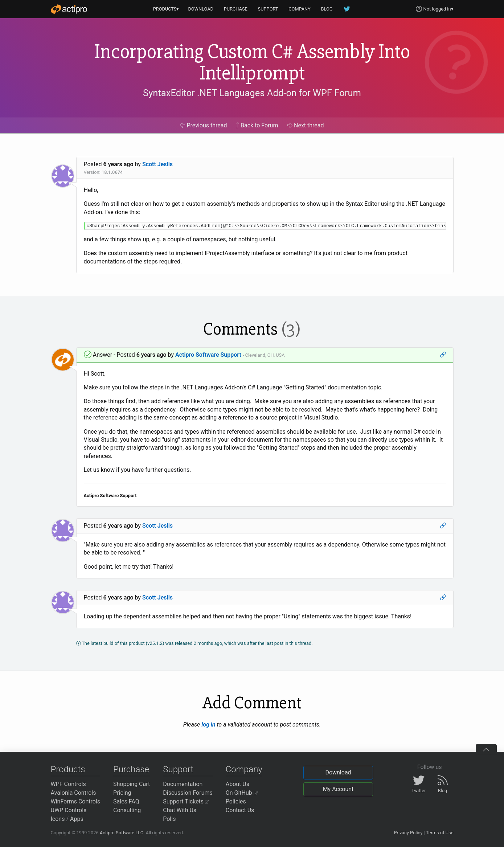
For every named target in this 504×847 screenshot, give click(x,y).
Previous (203, 125)
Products (68, 769)
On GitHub (242, 793)
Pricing (122, 793)
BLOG (327, 9)
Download (338, 772)
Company (244, 769)
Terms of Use (440, 833)
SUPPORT (268, 9)
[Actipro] (69, 9)
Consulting (127, 810)
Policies (236, 801)
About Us (237, 784)
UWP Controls (69, 810)
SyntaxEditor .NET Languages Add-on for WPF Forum (252, 93)
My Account (338, 789)
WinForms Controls (76, 801)
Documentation (183, 784)
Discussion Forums (188, 793)
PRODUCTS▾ (166, 9)
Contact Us (240, 810)
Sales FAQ (126, 801)
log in (208, 725)
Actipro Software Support (208, 355)
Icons (58, 819)
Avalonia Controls (73, 793)
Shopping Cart (132, 784)
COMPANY (300, 9)
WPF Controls (68, 784)
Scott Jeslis (157, 164)
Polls (169, 819)
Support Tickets (186, 801)
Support (178, 769)
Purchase (131, 769)
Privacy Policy (408, 833)
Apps (77, 819)
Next (306, 125)
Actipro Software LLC (122, 833)
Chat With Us (180, 810)
